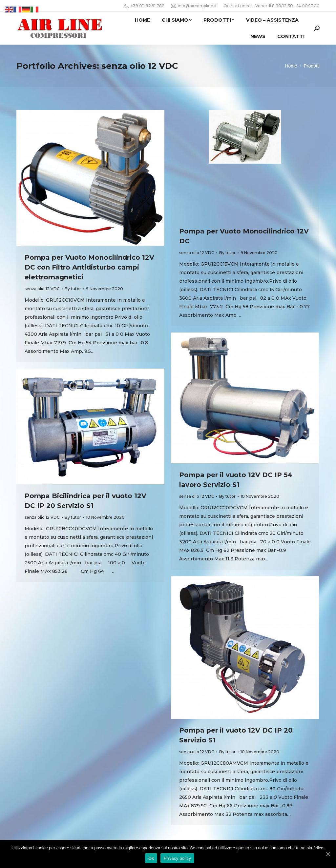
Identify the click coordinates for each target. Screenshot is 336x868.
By (73, 289)
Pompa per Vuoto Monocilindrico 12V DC (244, 236)
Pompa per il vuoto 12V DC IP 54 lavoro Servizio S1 (236, 480)
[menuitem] (142, 20)
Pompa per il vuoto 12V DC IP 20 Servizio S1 (236, 735)
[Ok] (328, 854)
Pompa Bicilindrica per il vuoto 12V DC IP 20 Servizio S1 (85, 501)
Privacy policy (177, 858)
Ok (151, 858)
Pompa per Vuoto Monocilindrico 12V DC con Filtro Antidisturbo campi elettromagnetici (89, 267)
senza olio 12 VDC (42, 289)
